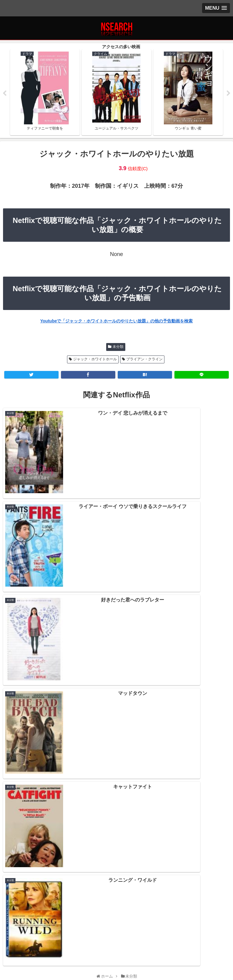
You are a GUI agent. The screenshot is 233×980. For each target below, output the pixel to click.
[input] (116, 712)
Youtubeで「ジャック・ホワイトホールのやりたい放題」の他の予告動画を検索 (117, 322)
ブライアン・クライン (144, 361)
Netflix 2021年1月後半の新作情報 (116, 788)
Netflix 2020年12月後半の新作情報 (116, 814)
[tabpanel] (45, 93)
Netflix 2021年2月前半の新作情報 (116, 775)
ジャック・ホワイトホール (95, 361)
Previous (5, 94)
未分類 (118, 348)
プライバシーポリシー (40, 948)
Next (228, 94)
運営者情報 (193, 948)
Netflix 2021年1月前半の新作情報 (116, 801)
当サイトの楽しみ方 (116, 948)
